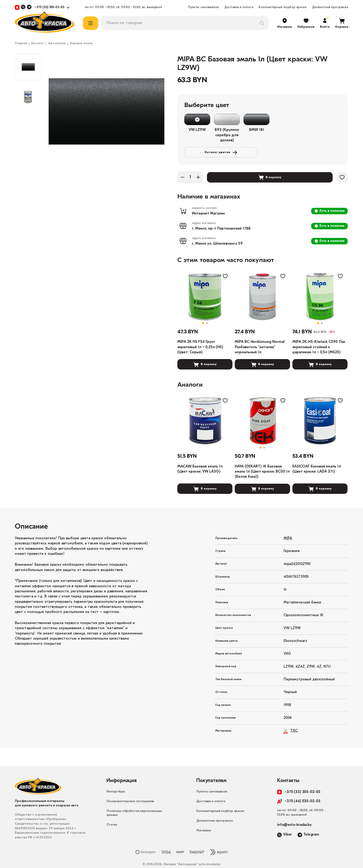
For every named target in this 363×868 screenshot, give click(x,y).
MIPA (288, 528)
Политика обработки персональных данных (134, 803)
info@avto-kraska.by (294, 814)
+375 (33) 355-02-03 (49, 7)
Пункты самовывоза (203, 7)
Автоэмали (57, 44)
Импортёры (116, 781)
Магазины (204, 820)
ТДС (291, 721)
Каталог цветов (305, 120)
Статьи (112, 814)
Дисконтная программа (330, 7)
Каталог (38, 44)
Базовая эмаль (81, 44)
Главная (21, 44)
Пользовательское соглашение (130, 791)
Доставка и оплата (239, 7)
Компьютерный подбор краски (282, 7)
